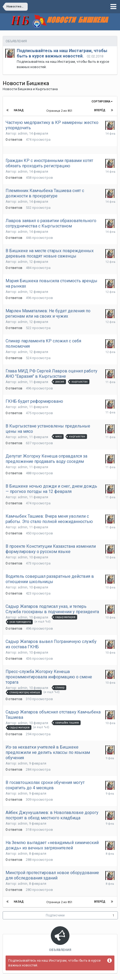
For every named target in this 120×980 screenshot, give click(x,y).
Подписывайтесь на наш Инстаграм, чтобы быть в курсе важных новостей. (62, 53)
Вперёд (100, 110)
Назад (19, 110)
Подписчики (55, 915)
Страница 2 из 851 (60, 111)
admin (23, 133)
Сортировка (102, 101)
